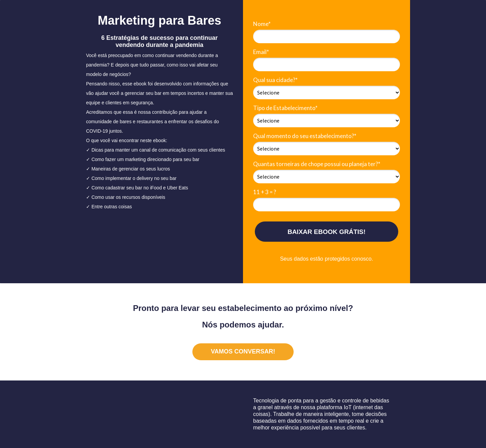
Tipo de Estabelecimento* (285, 108)
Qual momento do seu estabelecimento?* (305, 136)
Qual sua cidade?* (275, 80)
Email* (261, 52)
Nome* (262, 24)
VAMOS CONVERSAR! (243, 351)
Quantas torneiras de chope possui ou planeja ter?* (317, 164)
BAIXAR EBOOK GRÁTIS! (327, 232)
